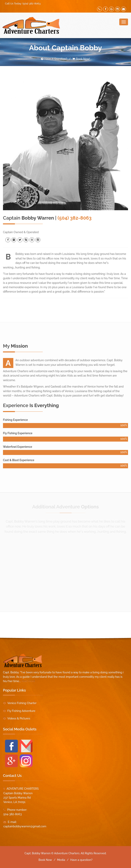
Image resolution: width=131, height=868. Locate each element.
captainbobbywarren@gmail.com (25, 826)
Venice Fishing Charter (22, 703)
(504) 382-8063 (32, 3)
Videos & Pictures (19, 718)
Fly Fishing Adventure (21, 711)
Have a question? (81, 860)
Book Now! (81, 59)
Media (61, 860)
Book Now (45, 860)
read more (28, 681)
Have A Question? (54, 59)
